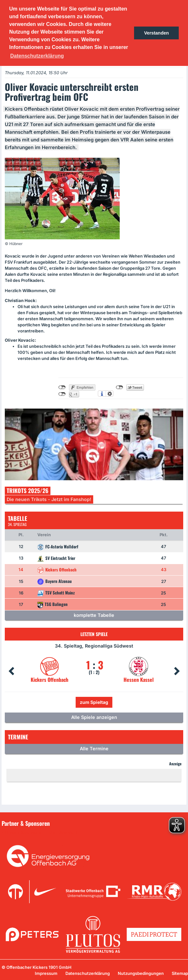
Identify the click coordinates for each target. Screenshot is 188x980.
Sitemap (180, 973)
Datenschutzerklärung (88, 973)
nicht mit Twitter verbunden (120, 387)
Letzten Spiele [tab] (94, 634)
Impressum (46, 973)
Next (177, 671)
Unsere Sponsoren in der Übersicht (41, 833)
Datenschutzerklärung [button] (37, 56)
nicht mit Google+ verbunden (62, 394)
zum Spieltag (94, 702)
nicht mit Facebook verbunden (62, 387)
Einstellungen (110, 394)
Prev (11, 671)
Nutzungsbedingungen (141, 973)
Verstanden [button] (156, 33)
